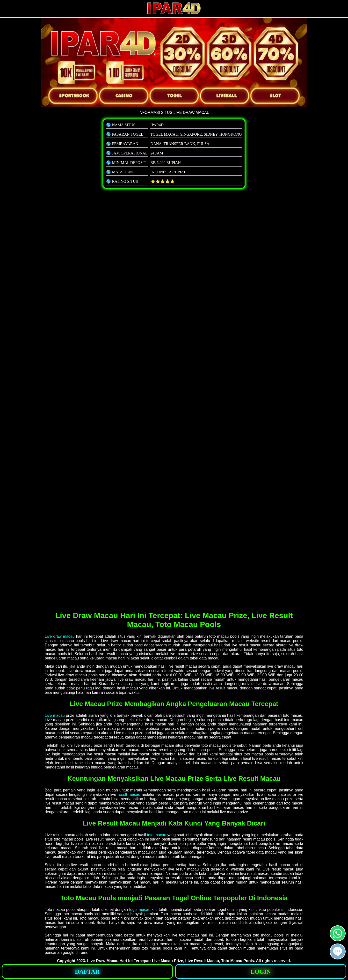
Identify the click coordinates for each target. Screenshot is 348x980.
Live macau (55, 715)
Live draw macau (60, 636)
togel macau (140, 910)
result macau (129, 794)
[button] (338, 951)
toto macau (156, 835)
